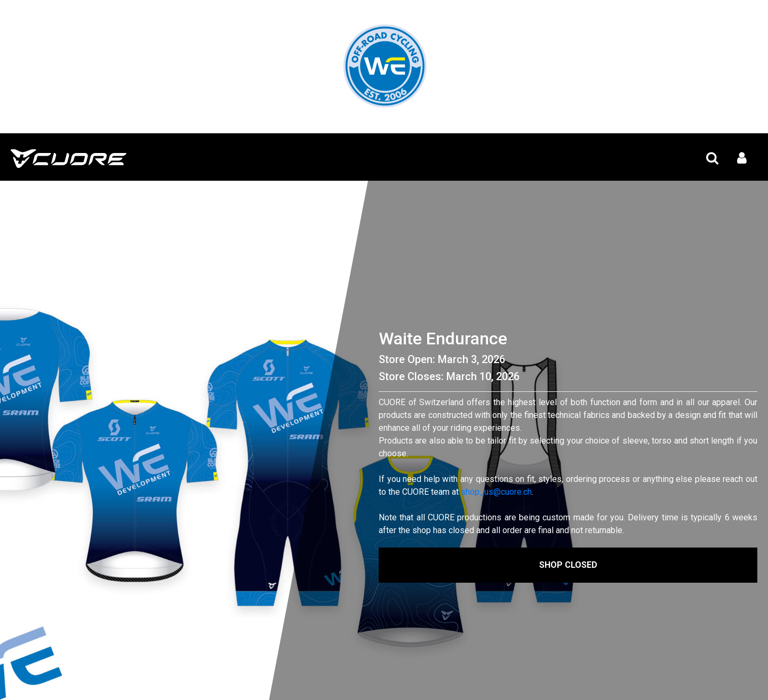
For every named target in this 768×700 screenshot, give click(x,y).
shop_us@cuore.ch (496, 492)
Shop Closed (568, 565)
